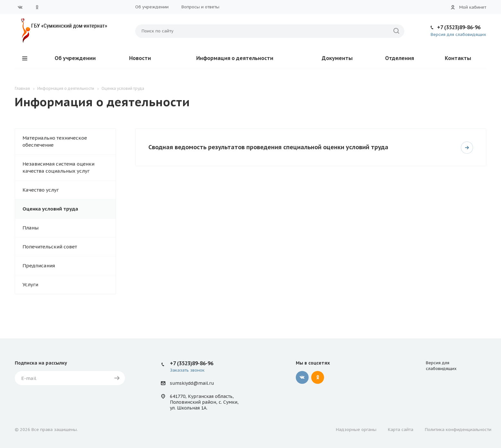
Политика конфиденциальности (458, 430)
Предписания (39, 266)
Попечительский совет (50, 247)
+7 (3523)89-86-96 (459, 27)
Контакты (458, 58)
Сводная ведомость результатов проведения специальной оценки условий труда (268, 147)
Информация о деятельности (235, 58)
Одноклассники (37, 7)
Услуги (30, 284)
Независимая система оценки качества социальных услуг (58, 167)
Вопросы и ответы (200, 7)
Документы (337, 58)
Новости (140, 58)
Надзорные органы (356, 430)
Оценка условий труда (50, 209)
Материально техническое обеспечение (55, 141)
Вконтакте (20, 7)
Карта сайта (401, 430)
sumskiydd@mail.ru (192, 383)
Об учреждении (152, 7)
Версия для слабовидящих (458, 34)
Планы (31, 228)
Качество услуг (41, 190)
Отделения (400, 58)
